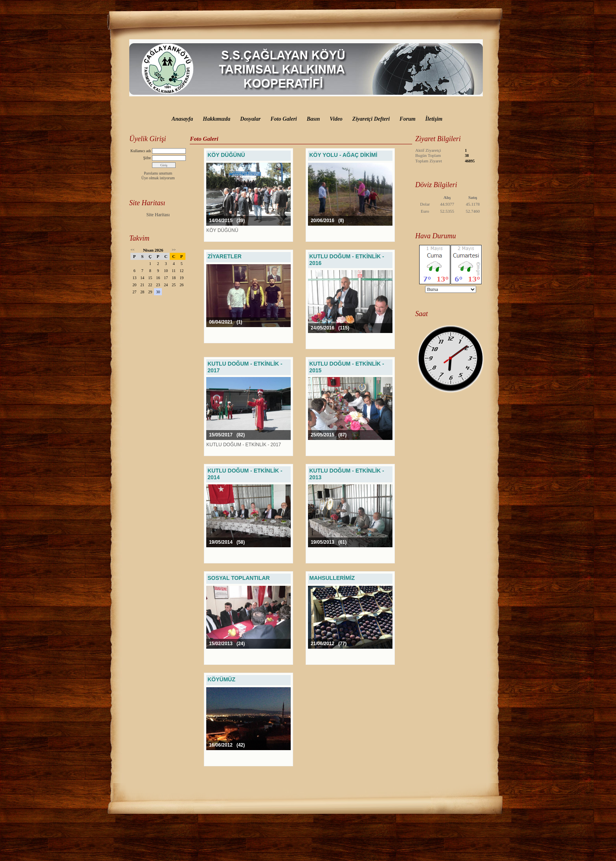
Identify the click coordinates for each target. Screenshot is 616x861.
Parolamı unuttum (158, 173)
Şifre (147, 158)
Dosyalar (250, 119)
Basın (313, 119)
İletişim (434, 119)
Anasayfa (182, 119)
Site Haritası (158, 215)
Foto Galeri (283, 119)
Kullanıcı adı (141, 151)
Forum (407, 119)
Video (336, 119)
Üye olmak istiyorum (158, 178)
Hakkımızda (216, 119)
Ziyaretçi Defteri (371, 119)
